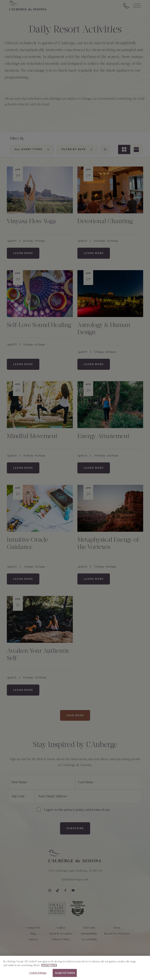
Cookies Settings (38, 975)
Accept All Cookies (65, 975)
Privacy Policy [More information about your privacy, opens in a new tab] (49, 967)
